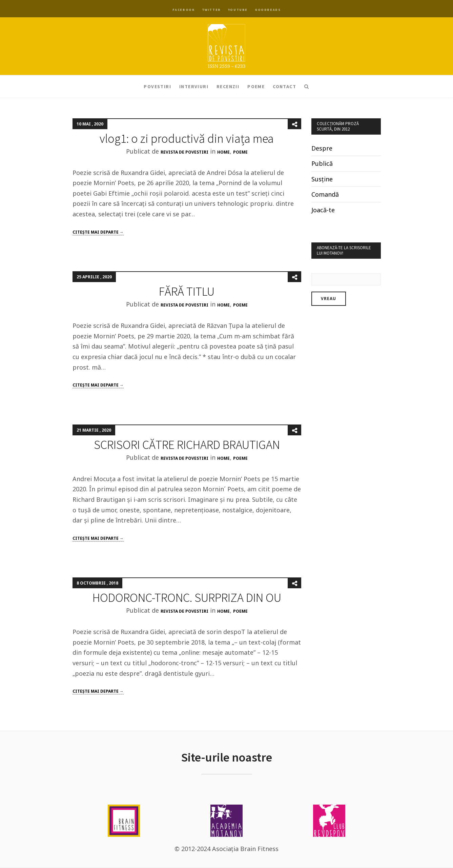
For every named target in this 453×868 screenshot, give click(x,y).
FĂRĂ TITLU (187, 291)
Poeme (256, 86)
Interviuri (194, 86)
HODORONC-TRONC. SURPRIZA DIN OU (187, 598)
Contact (284, 86)
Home (223, 152)
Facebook (184, 10)
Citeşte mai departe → (98, 232)
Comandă (325, 194)
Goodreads (268, 10)
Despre (322, 148)
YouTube (238, 10)
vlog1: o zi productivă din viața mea (187, 139)
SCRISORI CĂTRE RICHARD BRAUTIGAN (187, 445)
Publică (322, 163)
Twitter (211, 10)
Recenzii (228, 86)
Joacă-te (323, 210)
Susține (322, 179)
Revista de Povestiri (184, 152)
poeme (240, 152)
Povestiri (157, 86)
